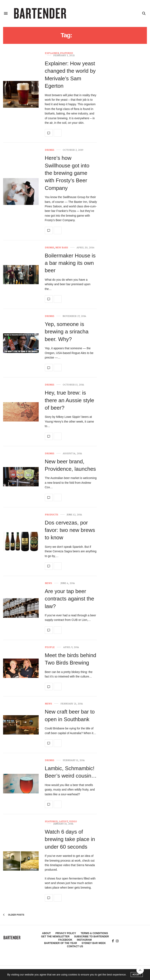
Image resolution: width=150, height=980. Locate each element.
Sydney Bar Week (94, 943)
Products (52, 515)
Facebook (65, 940)
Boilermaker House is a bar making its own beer (70, 263)
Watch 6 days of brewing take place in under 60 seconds (70, 839)
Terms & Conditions (94, 933)
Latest (63, 822)
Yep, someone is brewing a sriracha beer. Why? (67, 332)
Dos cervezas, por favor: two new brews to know (70, 530)
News (48, 583)
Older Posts (14, 915)
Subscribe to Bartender (91, 937)
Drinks (50, 150)
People (50, 647)
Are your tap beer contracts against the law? (70, 599)
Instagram (84, 940)
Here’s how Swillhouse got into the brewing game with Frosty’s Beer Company (67, 173)
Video (73, 822)
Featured (67, 53)
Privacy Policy (66, 933)
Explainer (52, 53)
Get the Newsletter (55, 937)
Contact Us (75, 946)
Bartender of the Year (61, 943)
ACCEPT (137, 975)
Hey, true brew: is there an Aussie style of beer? (70, 400)
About (46, 933)
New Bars (62, 248)
